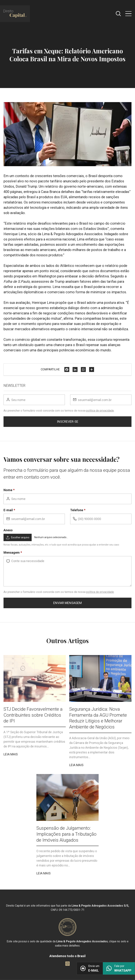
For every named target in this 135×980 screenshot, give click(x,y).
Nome (8, 490)
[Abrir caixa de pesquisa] (118, 14)
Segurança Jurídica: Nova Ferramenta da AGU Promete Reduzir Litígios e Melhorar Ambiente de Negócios (98, 718)
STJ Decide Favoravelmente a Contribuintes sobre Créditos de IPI (33, 715)
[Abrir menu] (128, 14)
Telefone (77, 510)
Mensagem (12, 552)
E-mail (8, 510)
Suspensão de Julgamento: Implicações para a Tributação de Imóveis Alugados (66, 834)
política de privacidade (100, 411)
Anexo (8, 530)
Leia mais (11, 754)
